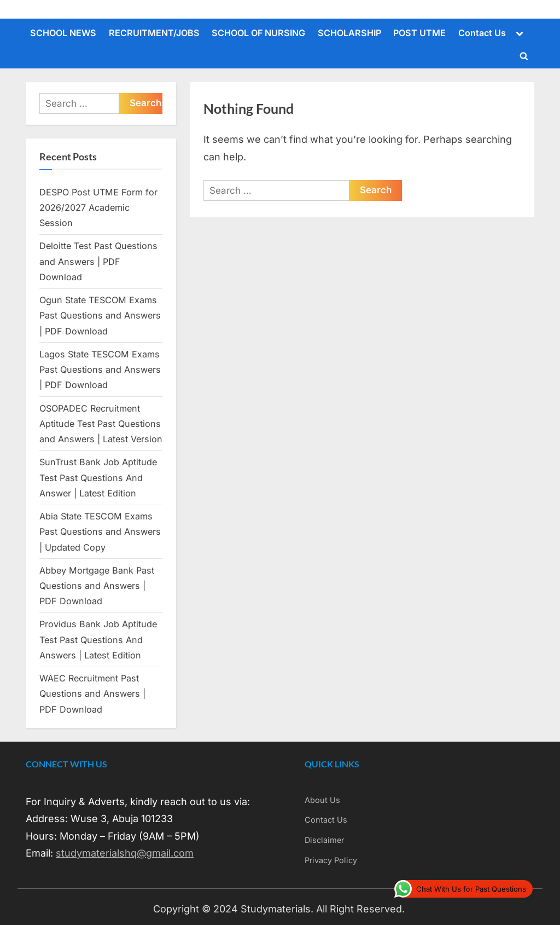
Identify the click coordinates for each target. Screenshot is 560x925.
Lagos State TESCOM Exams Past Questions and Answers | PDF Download (100, 370)
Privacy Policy (331, 860)
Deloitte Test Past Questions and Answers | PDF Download (98, 261)
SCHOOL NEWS (63, 33)
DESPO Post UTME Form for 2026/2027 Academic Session (98, 208)
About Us (322, 800)
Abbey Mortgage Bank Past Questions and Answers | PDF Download (97, 586)
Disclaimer (324, 840)
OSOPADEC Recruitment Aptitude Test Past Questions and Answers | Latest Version (101, 424)
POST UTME (419, 33)
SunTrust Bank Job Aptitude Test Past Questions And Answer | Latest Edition (98, 478)
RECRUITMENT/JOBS (154, 33)
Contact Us (482, 33)
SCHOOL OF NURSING (258, 33)
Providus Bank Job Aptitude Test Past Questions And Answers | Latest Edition (98, 640)
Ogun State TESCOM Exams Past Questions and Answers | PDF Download (100, 316)
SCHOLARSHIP (349, 33)
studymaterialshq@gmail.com (125, 853)
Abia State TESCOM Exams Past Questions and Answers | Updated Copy (100, 532)
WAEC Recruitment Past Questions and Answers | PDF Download (92, 694)
